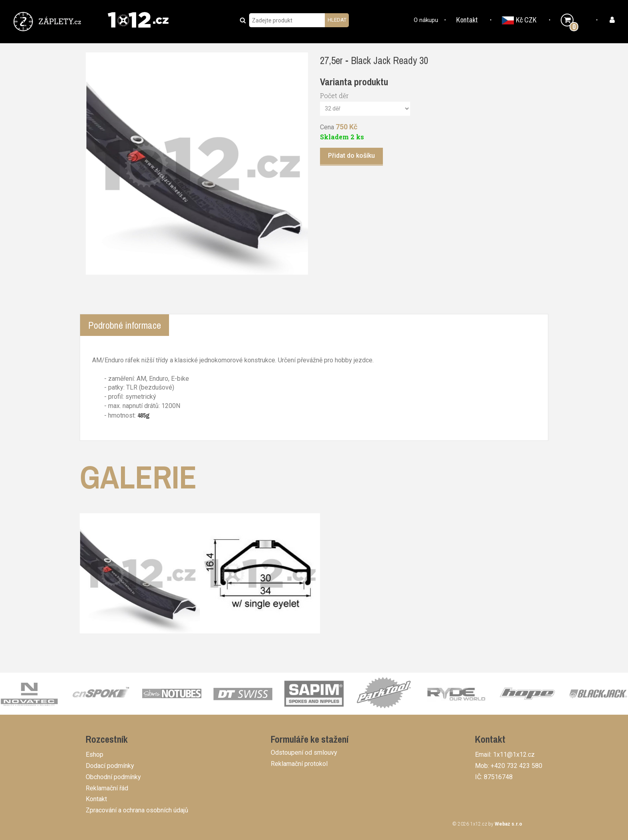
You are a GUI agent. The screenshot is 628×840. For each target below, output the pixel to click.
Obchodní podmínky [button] (113, 777)
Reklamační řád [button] (107, 788)
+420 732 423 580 (516, 766)
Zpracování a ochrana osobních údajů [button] (137, 810)
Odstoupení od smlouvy (304, 753)
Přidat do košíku (351, 156)
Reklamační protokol (299, 764)
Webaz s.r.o (508, 824)
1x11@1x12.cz (514, 755)
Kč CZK (519, 20)
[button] (49, 21)
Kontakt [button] (467, 20)
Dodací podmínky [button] (110, 766)
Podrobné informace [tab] (125, 325)
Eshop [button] (95, 755)
